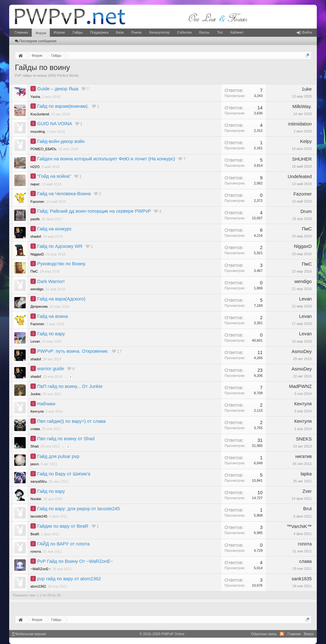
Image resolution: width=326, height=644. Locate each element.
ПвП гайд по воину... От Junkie (70, 386)
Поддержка (99, 32)
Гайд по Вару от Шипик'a (64, 474)
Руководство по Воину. (62, 264)
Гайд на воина (52, 316)
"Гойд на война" (54, 176)
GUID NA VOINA (54, 124)
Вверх (309, 634)
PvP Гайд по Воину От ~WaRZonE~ (75, 561)
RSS (282, 634)
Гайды (77, 32)
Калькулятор (159, 32)
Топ (220, 32)
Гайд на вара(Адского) (61, 299)
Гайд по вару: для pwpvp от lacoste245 (78, 509)
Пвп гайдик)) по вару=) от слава (71, 421)
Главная (21, 32)
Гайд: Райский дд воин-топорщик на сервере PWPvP (94, 211)
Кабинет (237, 32)
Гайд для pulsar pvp (58, 456)
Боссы (204, 32)
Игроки (59, 32)
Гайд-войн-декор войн (61, 141)
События (184, 32)
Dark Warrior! (51, 281)
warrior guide (51, 369)
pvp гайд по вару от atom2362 (69, 579)
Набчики (46, 404)
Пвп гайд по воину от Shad (66, 439)
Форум (41, 33)
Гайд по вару (51, 334)
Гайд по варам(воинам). (63, 106)
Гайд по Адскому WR (60, 246)
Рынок (136, 32)
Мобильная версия (29, 634)
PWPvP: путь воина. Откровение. (73, 351)
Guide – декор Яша (58, 89)
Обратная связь (264, 634)
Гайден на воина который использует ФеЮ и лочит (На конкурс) (106, 159)
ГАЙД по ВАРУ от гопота (63, 544)
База (120, 32)
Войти (304, 32)
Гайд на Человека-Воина (64, 194)
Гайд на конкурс (54, 229)
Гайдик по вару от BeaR (63, 526)
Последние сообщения (36, 41)
